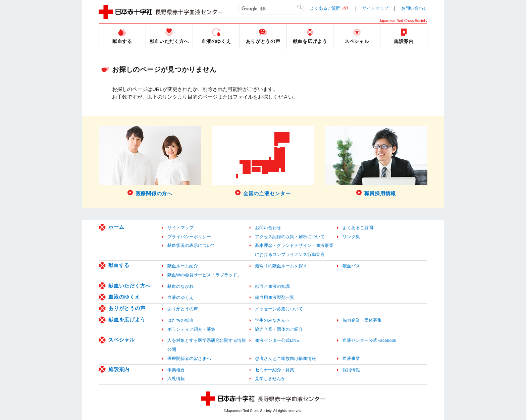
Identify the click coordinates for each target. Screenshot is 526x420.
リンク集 (351, 237)
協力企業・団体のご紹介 (279, 329)
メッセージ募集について (279, 309)
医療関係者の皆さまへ (189, 358)
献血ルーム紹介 (183, 266)
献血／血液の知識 (272, 286)
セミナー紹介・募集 (275, 370)
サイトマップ (375, 8)
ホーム (116, 227)
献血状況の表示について (191, 245)
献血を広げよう (127, 320)
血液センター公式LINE (277, 340)
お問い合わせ (414, 8)
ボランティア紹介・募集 (191, 329)
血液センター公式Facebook (369, 340)
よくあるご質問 (325, 8)
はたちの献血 (180, 320)
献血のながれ (180, 286)
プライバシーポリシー (189, 237)
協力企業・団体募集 (362, 320)
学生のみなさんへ (272, 320)
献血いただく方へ (129, 286)
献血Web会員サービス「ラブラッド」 (204, 275)
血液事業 (351, 358)
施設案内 (119, 369)
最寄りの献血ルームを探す (281, 266)
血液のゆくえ (124, 297)
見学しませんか (270, 379)
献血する (119, 265)
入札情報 (176, 379)
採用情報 (351, 370)
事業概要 (176, 370)
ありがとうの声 (127, 308)
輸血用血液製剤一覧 (275, 297)
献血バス (351, 266)
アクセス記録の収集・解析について (290, 237)
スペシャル (122, 340)
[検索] (271, 9)
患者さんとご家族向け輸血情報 (285, 358)
